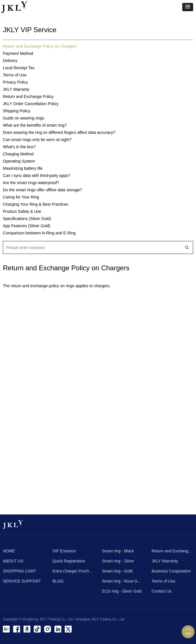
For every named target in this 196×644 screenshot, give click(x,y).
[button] (188, 7)
